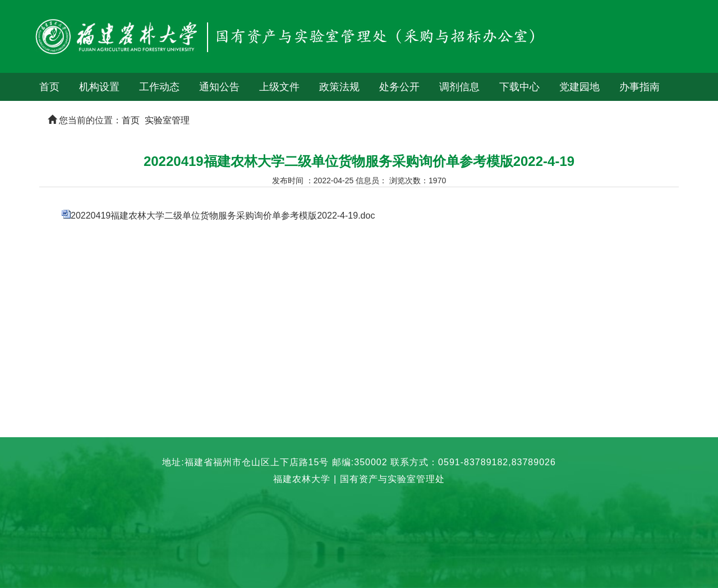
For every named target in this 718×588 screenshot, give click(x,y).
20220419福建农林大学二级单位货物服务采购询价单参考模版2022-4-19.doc (223, 216)
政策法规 (339, 87)
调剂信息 (459, 87)
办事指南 (639, 87)
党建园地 (579, 87)
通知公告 (219, 87)
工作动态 (159, 87)
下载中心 (519, 87)
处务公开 (399, 87)
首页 (49, 87)
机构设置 (99, 87)
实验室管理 (167, 120)
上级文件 (279, 87)
